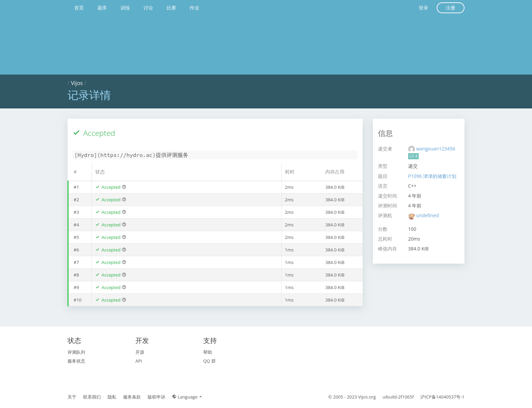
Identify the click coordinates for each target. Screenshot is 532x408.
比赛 (171, 8)
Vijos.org (367, 397)
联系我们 (92, 397)
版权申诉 (156, 397)
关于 (72, 397)
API (139, 361)
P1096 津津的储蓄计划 (432, 176)
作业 (194, 8)
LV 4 (413, 156)
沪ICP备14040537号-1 (442, 397)
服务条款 (132, 397)
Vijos (77, 83)
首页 (79, 8)
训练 (125, 8)
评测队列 (76, 352)
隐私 (112, 397)
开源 (140, 352)
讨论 (148, 8)
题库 (102, 8)
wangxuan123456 (435, 149)
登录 (423, 8)
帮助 (208, 352)
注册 (451, 8)
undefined (427, 215)
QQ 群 (210, 361)
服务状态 (76, 361)
